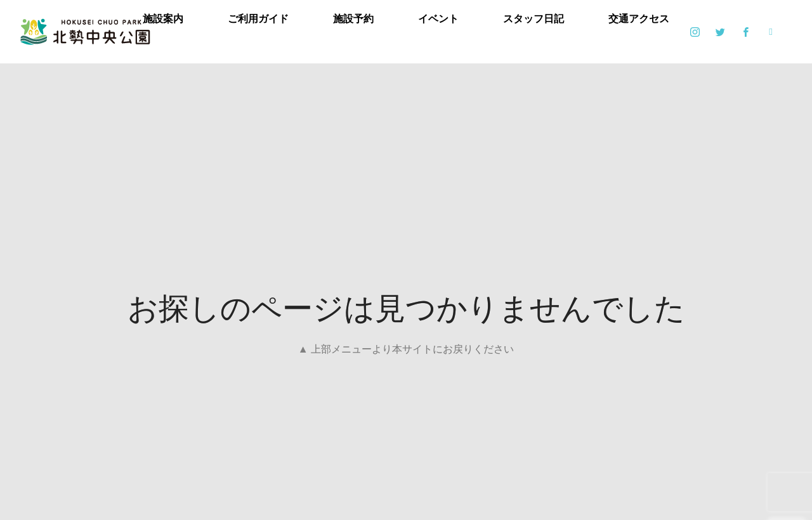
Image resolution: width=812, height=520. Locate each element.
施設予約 (353, 19)
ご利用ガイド (258, 19)
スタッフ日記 (534, 19)
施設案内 (163, 19)
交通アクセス (639, 19)
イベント (438, 19)
